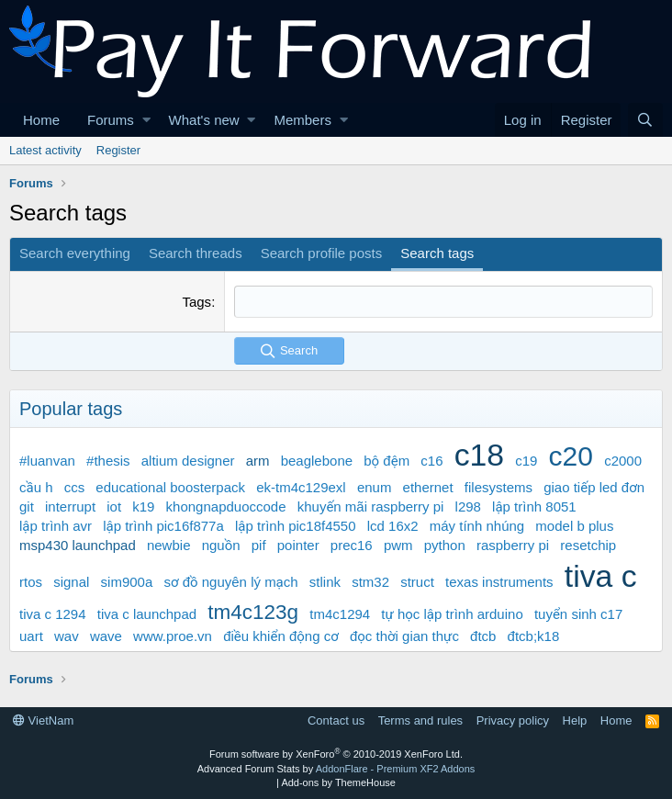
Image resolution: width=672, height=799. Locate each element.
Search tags (437, 253)
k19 (143, 506)
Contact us (336, 720)
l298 (468, 506)
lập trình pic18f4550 (296, 526)
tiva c (601, 576)
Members (302, 120)
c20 (571, 456)
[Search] (645, 120)
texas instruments (499, 582)
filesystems (498, 487)
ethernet (428, 487)
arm (258, 461)
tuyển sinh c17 (578, 614)
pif (259, 545)
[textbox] (443, 302)
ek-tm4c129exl (301, 487)
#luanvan (47, 461)
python (445, 545)
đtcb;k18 (534, 636)
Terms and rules (420, 720)
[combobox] (443, 302)
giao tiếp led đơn (594, 487)
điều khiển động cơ (281, 636)
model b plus (574, 526)
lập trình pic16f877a (163, 526)
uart (31, 636)
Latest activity (45, 150)
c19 (526, 461)
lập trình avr (56, 526)
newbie (169, 545)
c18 (479, 455)
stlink (325, 582)
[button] (146, 120)
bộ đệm (386, 461)
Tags (196, 302)
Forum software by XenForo (336, 754)
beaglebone (317, 461)
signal (71, 582)
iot (114, 506)
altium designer (188, 461)
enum (375, 487)
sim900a (127, 582)
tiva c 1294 (53, 614)
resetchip (588, 545)
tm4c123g (253, 612)
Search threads (196, 253)
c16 (431, 461)
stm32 (370, 582)
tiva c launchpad (147, 614)
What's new (204, 120)
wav (67, 636)
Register (118, 150)
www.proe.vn (173, 636)
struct (417, 582)
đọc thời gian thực (404, 636)
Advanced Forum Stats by (336, 769)
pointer (298, 545)
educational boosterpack (170, 487)
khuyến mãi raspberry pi (371, 506)
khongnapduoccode (226, 506)
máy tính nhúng (477, 526)
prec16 (352, 545)
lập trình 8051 (534, 506)
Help (575, 720)
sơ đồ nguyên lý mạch (230, 582)
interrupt (70, 506)
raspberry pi (513, 545)
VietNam (43, 720)
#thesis (108, 461)
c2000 (623, 461)
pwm (398, 545)
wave (106, 636)
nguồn (221, 545)
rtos (31, 582)
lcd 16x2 (393, 526)
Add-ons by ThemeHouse (338, 782)
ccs (75, 487)
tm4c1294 (340, 614)
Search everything (75, 253)
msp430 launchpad (78, 545)
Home (41, 120)
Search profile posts (322, 253)
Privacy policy (513, 720)
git (27, 506)
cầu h (36, 487)
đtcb (483, 636)
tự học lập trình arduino (452, 614)
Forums (111, 120)
